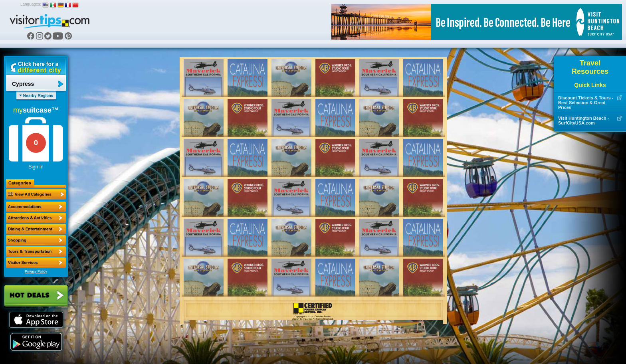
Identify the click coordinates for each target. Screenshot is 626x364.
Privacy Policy (36, 271)
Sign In (36, 167)
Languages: (31, 4)
